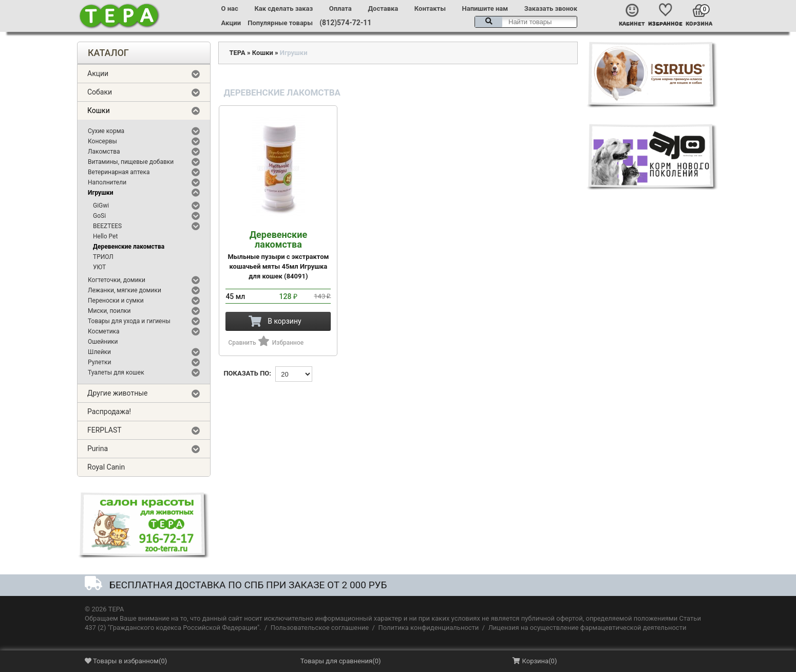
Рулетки (100, 362)
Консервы (102, 141)
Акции (231, 23)
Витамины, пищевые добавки (131, 162)
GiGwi (101, 206)
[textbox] (526, 22)
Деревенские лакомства (129, 247)
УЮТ (99, 267)
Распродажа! (109, 412)
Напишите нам (485, 8)
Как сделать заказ (283, 8)
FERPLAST (105, 430)
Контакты (430, 8)
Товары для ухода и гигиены (129, 321)
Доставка (383, 8)
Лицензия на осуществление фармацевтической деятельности (587, 628)
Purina (98, 449)
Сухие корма (106, 131)
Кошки (99, 110)
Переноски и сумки (116, 301)
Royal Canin (106, 467)
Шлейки (99, 352)
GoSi (99, 216)
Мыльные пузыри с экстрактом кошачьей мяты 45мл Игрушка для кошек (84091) (278, 255)
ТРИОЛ (103, 257)
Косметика (104, 331)
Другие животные (118, 393)
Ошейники (103, 342)
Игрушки (101, 193)
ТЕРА (237, 53)
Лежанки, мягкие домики (125, 290)
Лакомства (104, 152)
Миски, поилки (109, 311)
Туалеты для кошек (116, 372)
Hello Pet (105, 236)
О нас (230, 8)
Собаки (100, 92)
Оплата (340, 8)
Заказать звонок (551, 8)
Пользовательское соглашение (320, 628)
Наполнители (107, 182)
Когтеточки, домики (117, 280)
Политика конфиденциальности (428, 628)
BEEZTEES (107, 226)
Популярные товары (280, 23)
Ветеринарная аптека (119, 172)
